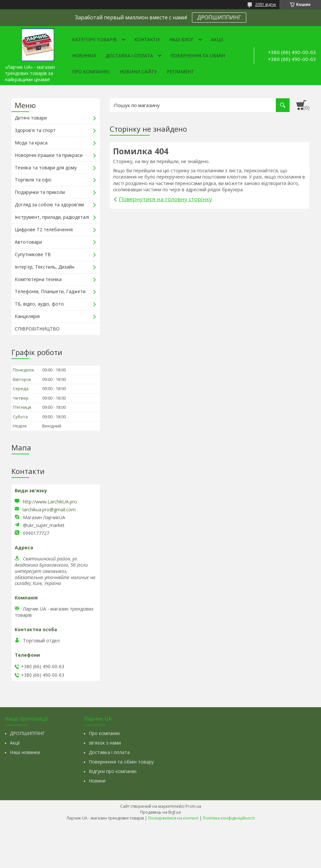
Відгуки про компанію (113, 771)
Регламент (180, 72)
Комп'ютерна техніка (38, 279)
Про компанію (91, 72)
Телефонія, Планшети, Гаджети (50, 291)
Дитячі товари (31, 118)
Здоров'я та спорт (35, 130)
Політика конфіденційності (229, 818)
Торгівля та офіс (33, 180)
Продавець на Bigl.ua (160, 812)
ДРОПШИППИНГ (219, 17)
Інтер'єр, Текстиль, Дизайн (45, 267)
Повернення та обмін (198, 56)
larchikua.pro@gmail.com (49, 510)
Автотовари (28, 242)
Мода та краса (31, 143)
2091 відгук (266, 4)
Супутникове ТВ (33, 254)
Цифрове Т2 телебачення (44, 229)
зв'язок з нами (105, 743)
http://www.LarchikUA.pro (50, 502)
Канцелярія (27, 316)
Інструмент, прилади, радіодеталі (52, 217)
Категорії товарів (94, 39)
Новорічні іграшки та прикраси (49, 155)
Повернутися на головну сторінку (166, 199)
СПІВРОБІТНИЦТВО (37, 329)
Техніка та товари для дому (46, 168)
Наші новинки (25, 752)
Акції (217, 39)
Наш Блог (181, 39)
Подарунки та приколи (40, 192)
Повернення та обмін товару (121, 762)
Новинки (84, 56)
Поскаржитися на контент (173, 818)
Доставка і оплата (129, 56)
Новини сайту (138, 72)
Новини (97, 781)
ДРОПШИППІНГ (27, 733)
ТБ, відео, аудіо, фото (39, 304)
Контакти (147, 39)
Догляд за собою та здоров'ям (49, 205)
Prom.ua (193, 806)
